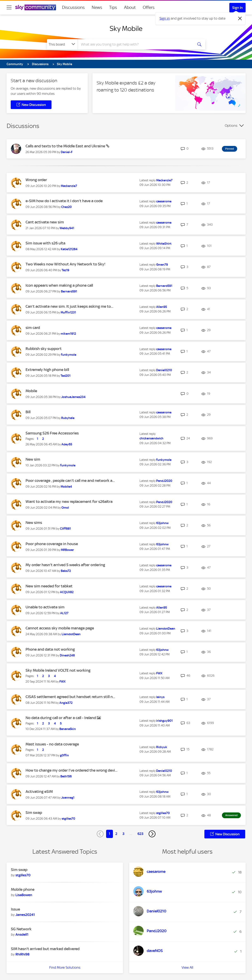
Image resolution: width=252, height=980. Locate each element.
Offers (149, 7)
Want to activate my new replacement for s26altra (69, 502)
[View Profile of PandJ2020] (164, 481)
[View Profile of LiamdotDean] (71, 634)
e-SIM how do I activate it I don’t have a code (64, 201)
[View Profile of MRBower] (67, 550)
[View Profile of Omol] (65, 508)
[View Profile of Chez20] (66, 207)
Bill (28, 412)
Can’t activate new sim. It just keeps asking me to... (69, 306)
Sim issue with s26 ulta (45, 243)
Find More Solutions (65, 967)
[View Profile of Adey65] (67, 444)
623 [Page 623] (140, 834)
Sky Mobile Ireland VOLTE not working (58, 670)
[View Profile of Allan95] (162, 307)
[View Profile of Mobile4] (66, 487)
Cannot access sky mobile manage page (60, 628)
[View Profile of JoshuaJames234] (73, 397)
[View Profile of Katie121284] (69, 249)
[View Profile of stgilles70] (68, 819)
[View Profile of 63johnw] (162, 523)
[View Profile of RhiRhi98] (22, 954)
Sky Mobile (126, 28)
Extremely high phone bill (47, 370)
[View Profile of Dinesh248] (67, 655)
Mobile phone (23, 889)
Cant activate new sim (45, 222)
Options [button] (231, 126)
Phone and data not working (50, 649)
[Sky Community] (36, 7)
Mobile (31, 391)
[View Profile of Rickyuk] (162, 747)
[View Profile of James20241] (25, 915)
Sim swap (34, 813)
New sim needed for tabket (49, 586)
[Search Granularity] (62, 44)
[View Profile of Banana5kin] (68, 729)
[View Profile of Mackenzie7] (69, 186)
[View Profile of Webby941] (67, 228)
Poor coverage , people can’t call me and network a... (70, 481)
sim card (33, 328)
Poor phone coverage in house (52, 544)
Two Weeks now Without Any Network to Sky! (66, 264)
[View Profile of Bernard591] (69, 291)
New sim (33, 459)
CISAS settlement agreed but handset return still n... (70, 697)
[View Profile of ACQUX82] (67, 592)
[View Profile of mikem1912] (68, 334)
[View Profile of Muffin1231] (68, 312)
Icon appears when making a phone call (59, 285)
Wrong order (36, 180)
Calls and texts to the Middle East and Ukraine (66, 146)
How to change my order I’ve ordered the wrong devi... (71, 770)
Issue (15, 909)
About (130, 7)
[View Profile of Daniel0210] (164, 370)
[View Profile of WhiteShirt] (164, 244)
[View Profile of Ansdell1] (22, 934)
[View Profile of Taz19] (65, 270)
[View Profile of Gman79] (162, 265)
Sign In (237, 8)
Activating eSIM (39, 792)
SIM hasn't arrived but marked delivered (45, 949)
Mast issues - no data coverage (52, 744)
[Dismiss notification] (240, 19)
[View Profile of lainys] (160, 697)
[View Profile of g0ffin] (64, 755)
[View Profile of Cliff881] (65, 529)
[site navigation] (9, 7)
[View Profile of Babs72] (66, 571)
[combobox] (135, 44)
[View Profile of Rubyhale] (68, 418)
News (97, 7)
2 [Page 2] (116, 834)
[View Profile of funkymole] (69, 355)
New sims (34, 523)
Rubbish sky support (44, 349)
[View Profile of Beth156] (66, 776)
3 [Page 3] (123, 834)
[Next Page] (152, 834)
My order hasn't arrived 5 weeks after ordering (65, 565)
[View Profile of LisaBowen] (24, 895)
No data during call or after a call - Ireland (61, 718)
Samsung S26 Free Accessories (52, 433)
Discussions (73, 7)
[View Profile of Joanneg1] (68, 798)
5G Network (21, 929)
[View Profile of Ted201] (66, 376)
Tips (113, 7)
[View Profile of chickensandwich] (151, 438)
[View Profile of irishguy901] (164, 721)
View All (187, 967)
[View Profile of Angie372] (66, 703)
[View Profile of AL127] (64, 613)
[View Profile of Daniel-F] (67, 152)
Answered (231, 815)
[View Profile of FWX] (62, 682)
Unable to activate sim (45, 607)
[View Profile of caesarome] (164, 201)
